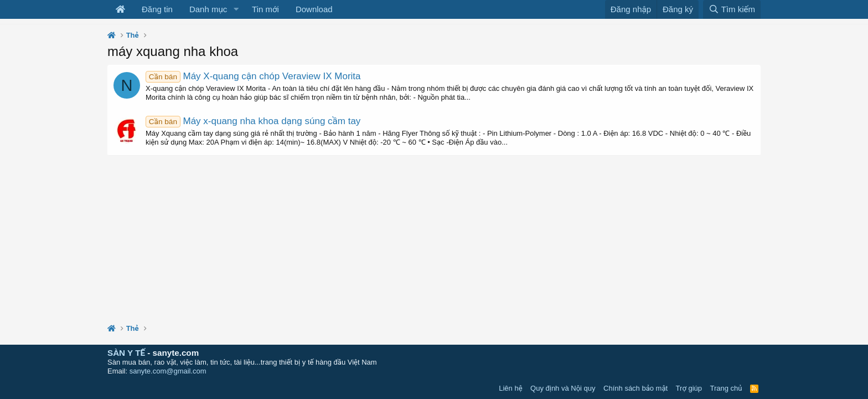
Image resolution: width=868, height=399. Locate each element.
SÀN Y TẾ (126, 353)
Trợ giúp (689, 388)
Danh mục (208, 9)
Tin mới (265, 9)
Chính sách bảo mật (635, 388)
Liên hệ (510, 388)
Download (314, 9)
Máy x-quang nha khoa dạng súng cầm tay (253, 121)
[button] (236, 9)
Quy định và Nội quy (563, 388)
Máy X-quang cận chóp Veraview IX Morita (253, 76)
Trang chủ (726, 388)
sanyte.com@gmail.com (168, 371)
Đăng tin (157, 9)
